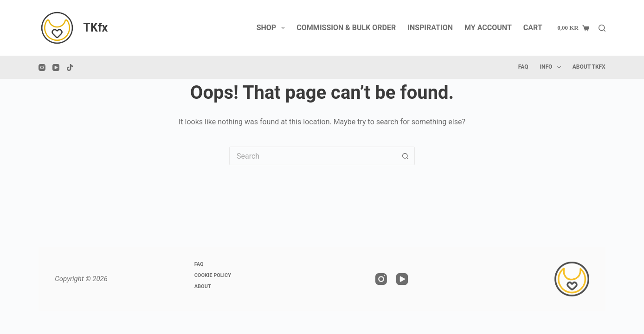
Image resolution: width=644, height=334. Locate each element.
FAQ (523, 67)
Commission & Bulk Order (346, 28)
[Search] (602, 28)
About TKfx (589, 67)
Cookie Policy (213, 275)
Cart (533, 28)
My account (488, 28)
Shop (273, 28)
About (203, 286)
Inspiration (430, 28)
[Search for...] (313, 156)
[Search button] (406, 156)
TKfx (95, 28)
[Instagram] (42, 67)
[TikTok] (70, 67)
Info (552, 67)
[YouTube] (56, 67)
